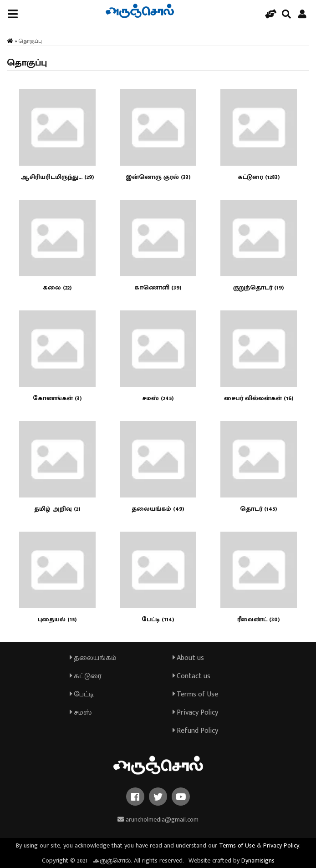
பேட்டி (82, 694)
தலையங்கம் (93, 658)
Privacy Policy (195, 713)
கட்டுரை (86, 676)
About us (188, 658)
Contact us (191, 676)
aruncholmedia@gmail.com (158, 820)
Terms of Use (195, 694)
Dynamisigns (258, 860)
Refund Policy (195, 731)
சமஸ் (81, 713)
